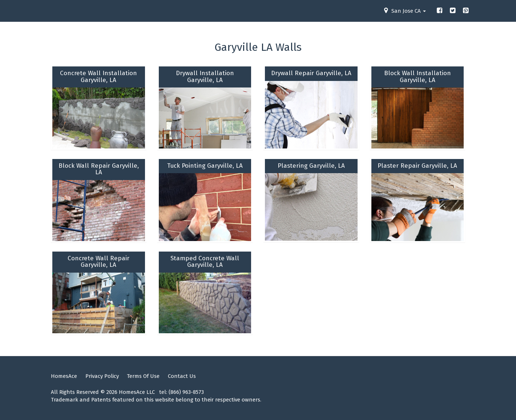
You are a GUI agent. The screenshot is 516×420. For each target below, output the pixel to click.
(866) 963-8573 (186, 392)
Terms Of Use (143, 376)
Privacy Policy (102, 376)
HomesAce (64, 376)
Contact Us (182, 376)
